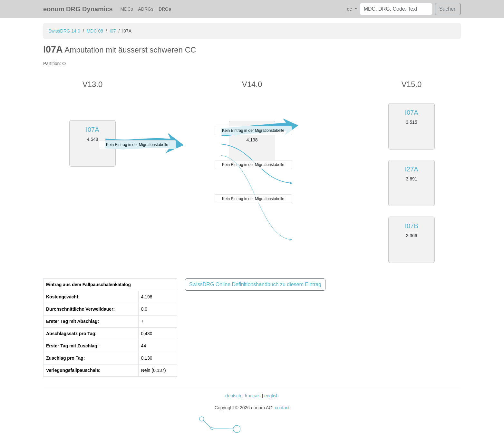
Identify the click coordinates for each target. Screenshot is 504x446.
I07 (113, 31)
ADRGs (146, 9)
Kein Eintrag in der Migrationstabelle (137, 145)
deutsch (233, 396)
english (271, 396)
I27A (411, 169)
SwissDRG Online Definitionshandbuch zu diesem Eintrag (255, 284)
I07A (92, 130)
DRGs (165, 9)
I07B (411, 226)
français (253, 396)
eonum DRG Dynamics (78, 9)
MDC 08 (95, 31)
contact (282, 408)
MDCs (127, 9)
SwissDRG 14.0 (64, 31)
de (350, 9)
